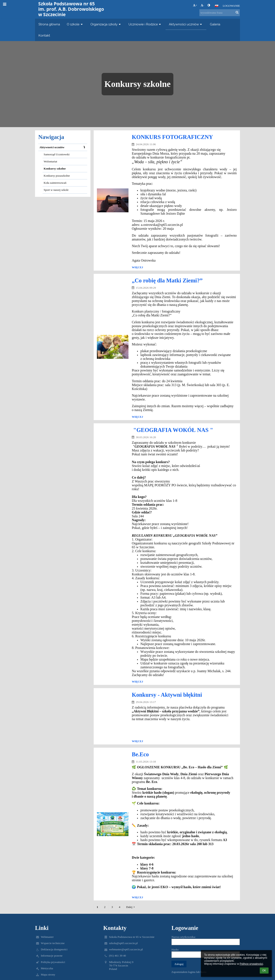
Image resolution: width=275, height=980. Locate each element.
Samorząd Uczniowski (57, 154)
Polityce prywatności (251, 964)
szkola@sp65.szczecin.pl (123, 943)
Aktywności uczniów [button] (186, 24)
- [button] (202, 5)
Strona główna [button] (49, 24)
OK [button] (264, 971)
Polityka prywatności (53, 962)
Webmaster (47, 937)
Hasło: (175, 950)
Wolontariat (50, 161)
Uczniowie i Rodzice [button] (145, 24)
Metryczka (47, 968)
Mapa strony (48, 975)
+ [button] (195, 5)
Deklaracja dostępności (54, 949)
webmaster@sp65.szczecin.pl (126, 949)
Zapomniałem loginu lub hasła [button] (189, 972)
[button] (217, 6)
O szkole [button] (75, 24)
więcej (137, 267)
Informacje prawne (52, 956)
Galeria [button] (215, 24)
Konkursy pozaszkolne (57, 176)
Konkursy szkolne (55, 169)
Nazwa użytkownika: (184, 937)
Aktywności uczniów (63, 147)
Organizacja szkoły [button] (106, 24)
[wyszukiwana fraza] (220, 13)
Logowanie (231, 6)
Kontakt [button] (44, 35)
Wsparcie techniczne (53, 943)
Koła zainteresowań (55, 183)
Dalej (131, 907)
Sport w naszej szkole (56, 190)
